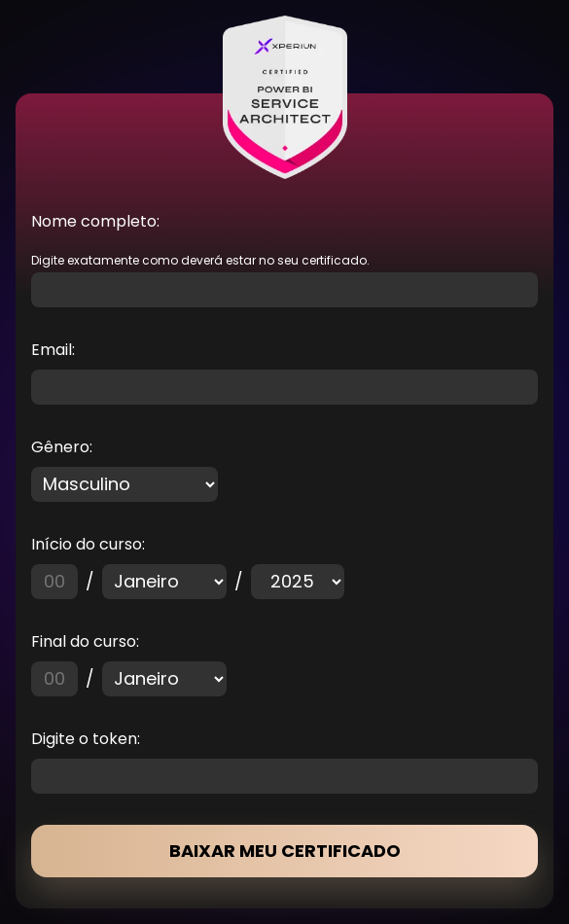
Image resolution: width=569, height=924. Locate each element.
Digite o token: (86, 739)
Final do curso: (85, 641)
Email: (53, 350)
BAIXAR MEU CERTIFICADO (285, 851)
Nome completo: (95, 221)
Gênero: (62, 447)
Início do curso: (88, 544)
